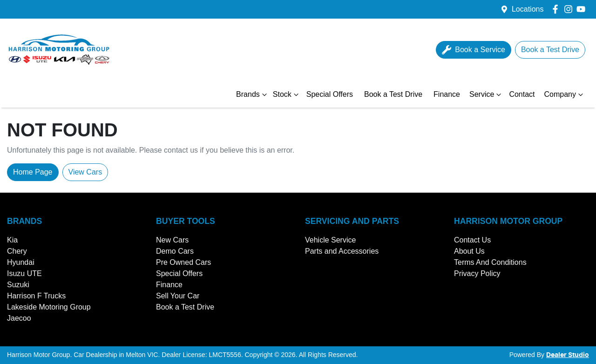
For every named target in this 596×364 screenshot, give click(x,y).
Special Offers (330, 94)
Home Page (33, 172)
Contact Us (472, 240)
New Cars (172, 240)
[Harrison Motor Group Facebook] (557, 9)
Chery (17, 251)
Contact (522, 94)
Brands (253, 94)
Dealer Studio (568, 355)
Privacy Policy (477, 273)
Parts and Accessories (342, 251)
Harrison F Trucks (36, 296)
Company (565, 94)
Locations (528, 9)
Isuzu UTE (24, 273)
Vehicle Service (330, 240)
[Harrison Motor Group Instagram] (570, 9)
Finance (447, 94)
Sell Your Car (178, 296)
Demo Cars (175, 251)
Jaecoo (19, 318)
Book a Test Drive (393, 94)
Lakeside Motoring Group (49, 307)
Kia (12, 240)
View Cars (85, 172)
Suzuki (18, 285)
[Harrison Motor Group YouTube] (583, 9)
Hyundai (21, 262)
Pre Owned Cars (183, 262)
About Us (469, 251)
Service (486, 94)
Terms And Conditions (490, 262)
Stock (287, 94)
